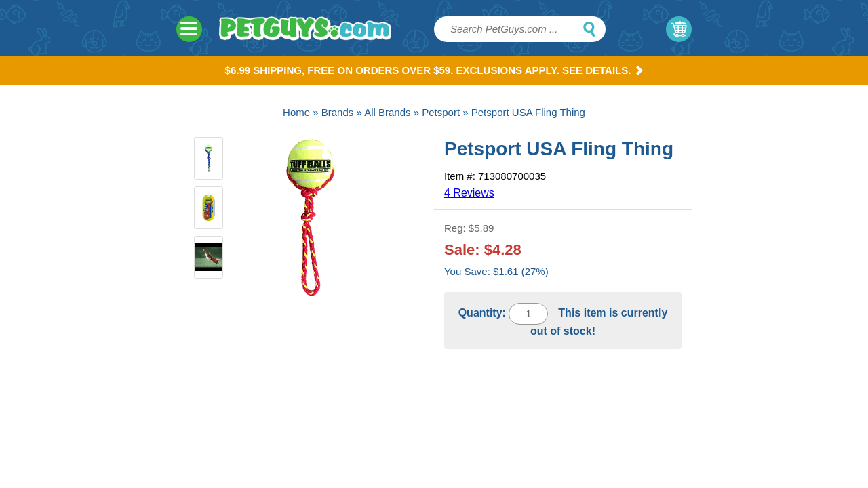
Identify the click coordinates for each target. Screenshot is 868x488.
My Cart (679, 29)
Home (296, 112)
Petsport (441, 112)
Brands (338, 112)
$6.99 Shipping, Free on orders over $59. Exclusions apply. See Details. (434, 70)
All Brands (387, 112)
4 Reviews (469, 193)
